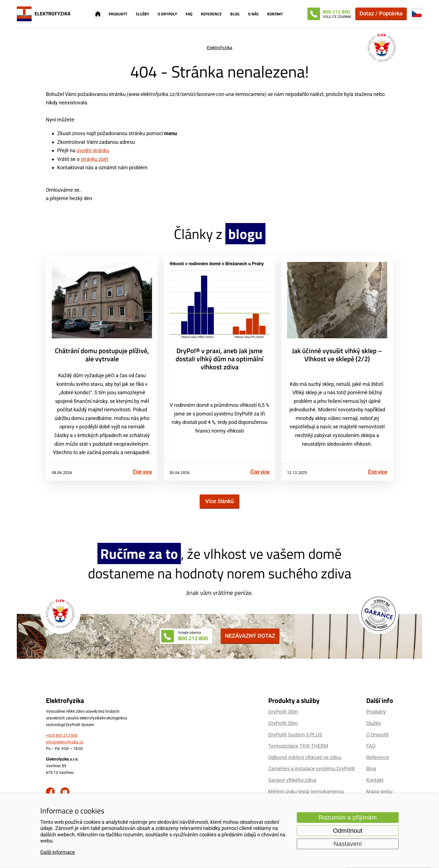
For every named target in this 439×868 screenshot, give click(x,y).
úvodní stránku (93, 150)
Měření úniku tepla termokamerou (306, 791)
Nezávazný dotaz (250, 636)
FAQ (189, 14)
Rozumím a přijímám (348, 817)
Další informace (58, 852)
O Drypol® (167, 14)
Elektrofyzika (220, 48)
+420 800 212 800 (62, 735)
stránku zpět (94, 159)
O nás (253, 14)
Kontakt (275, 14)
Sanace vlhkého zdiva (292, 780)
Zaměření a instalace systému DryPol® (312, 769)
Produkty (118, 14)
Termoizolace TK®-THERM (298, 746)
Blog (235, 14)
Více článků (219, 501)
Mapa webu (379, 791)
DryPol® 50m (283, 723)
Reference (211, 14)
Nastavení (348, 844)
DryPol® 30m (283, 712)
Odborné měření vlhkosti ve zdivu (305, 757)
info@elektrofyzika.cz (65, 742)
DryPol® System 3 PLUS (295, 735)
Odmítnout (348, 830)
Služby (143, 14)
